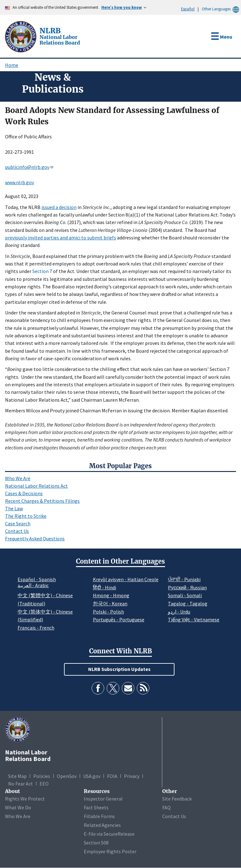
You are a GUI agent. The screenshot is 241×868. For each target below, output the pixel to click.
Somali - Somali (185, 595)
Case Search (18, 523)
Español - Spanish (37, 579)
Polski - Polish (108, 612)
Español (188, 9)
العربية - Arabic (33, 586)
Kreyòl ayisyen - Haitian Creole (126, 579)
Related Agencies (102, 825)
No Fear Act (21, 784)
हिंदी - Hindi (104, 587)
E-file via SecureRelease (109, 834)
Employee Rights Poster (110, 851)
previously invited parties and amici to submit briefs (61, 238)
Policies (42, 776)
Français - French (36, 628)
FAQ (166, 807)
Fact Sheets (96, 807)
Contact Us (17, 531)
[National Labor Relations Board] (21, 36)
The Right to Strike (26, 516)
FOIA (112, 776)
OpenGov (67, 776)
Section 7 (42, 271)
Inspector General (103, 799)
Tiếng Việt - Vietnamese (194, 619)
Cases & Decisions (24, 493)
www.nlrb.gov (19, 182)
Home (12, 65)
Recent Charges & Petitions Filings (42, 501)
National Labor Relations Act (36, 486)
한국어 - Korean (110, 603)
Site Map (17, 776)
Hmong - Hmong (111, 595)
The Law (14, 508)
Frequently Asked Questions (35, 538)
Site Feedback (177, 799)
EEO (44, 784)
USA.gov (92, 776)
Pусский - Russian (187, 587)
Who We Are (18, 478)
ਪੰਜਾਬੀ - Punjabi (184, 579)
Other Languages (221, 9)
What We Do (18, 807)
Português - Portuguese (119, 619)
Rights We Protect (25, 799)
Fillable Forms (99, 816)
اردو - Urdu (179, 612)
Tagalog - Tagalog (188, 603)
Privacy (132, 776)
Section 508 (96, 843)
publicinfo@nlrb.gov (29, 167)
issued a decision (59, 207)
